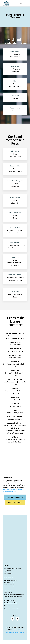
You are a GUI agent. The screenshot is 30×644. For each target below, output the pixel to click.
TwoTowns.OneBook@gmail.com (13, 596)
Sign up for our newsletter (12, 609)
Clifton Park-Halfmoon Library (13, 568)
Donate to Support (15, 497)
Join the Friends (15, 502)
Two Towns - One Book (11, 603)
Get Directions (8, 574)
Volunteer (7, 606)
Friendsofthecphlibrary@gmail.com (14, 594)
